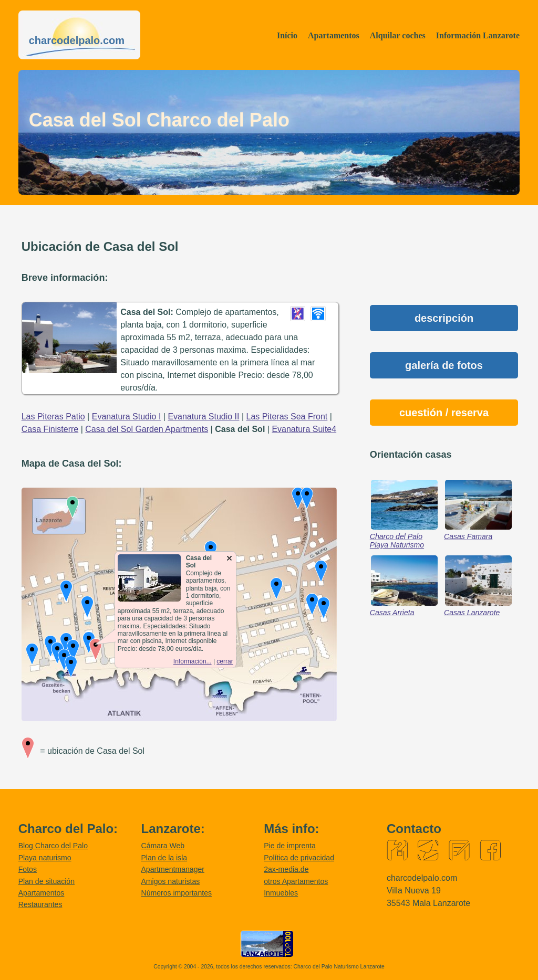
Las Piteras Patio (53, 417)
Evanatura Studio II (203, 417)
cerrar (225, 661)
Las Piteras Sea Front (287, 417)
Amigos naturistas (170, 881)
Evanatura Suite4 (304, 429)
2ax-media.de (286, 869)
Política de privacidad (299, 858)
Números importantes (176, 893)
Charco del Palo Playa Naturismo (397, 541)
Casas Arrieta (392, 613)
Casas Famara (468, 536)
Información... (193, 661)
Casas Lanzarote (472, 613)
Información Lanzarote (478, 35)
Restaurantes (40, 904)
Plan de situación (46, 881)
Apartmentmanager (173, 869)
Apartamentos (334, 35)
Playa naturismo (45, 858)
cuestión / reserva (444, 413)
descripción (444, 318)
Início (287, 35)
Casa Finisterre (50, 429)
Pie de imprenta (290, 846)
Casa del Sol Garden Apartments (147, 429)
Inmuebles (281, 893)
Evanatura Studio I (127, 417)
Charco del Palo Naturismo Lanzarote (339, 967)
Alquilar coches (398, 35)
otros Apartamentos (296, 881)
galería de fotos (444, 365)
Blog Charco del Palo (53, 846)
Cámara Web (163, 846)
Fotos (28, 869)
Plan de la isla (164, 858)
